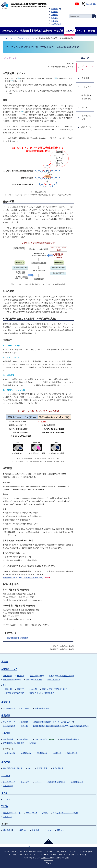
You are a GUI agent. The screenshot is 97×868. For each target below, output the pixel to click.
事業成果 (6, 716)
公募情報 (6, 733)
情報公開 (8, 689)
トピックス (25, 782)
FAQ (30, 768)
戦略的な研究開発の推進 (14, 693)
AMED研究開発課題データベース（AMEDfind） (54, 722)
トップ (5, 38)
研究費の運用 (42, 768)
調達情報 (56, 9)
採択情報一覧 (42, 753)
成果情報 (24, 722)
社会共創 (33, 689)
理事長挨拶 (7, 676)
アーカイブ (7, 817)
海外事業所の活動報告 (12, 679)
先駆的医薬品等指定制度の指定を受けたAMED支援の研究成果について (61, 726)
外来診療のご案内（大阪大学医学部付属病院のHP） (26, 577)
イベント (39, 782)
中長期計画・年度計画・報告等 (62, 676)
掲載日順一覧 (72, 753)
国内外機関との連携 (34, 679)
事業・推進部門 (54, 679)
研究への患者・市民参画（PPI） (55, 689)
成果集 (45, 813)
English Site (91, 4)
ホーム (5, 661)
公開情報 (54, 15)
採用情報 (54, 12)
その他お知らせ (77, 782)
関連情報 (33, 743)
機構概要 (21, 676)
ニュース (12, 38)
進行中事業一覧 (9, 708)
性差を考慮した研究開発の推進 (42, 693)
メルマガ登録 (56, 24)
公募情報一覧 (26, 753)
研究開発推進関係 (42, 708)
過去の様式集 (58, 768)
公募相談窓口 (24, 739)
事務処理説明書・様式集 (70, 739)
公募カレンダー (45, 739)
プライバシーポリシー (50, 857)
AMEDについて (9, 669)
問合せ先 (54, 21)
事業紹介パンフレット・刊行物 (65, 813)
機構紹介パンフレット (12, 813)
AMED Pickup (31, 813)
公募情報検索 (8, 739)
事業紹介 (6, 702)
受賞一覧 (24, 726)
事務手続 (6, 762)
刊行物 (5, 806)
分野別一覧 (57, 753)
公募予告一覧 (10, 753)
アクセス (54, 18)
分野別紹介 (25, 708)
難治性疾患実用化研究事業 (18, 638)
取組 (5, 685)
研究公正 (21, 689)
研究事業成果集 (9, 726)
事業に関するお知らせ (56, 782)
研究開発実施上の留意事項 (14, 743)
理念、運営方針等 (37, 676)
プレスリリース (22, 38)
